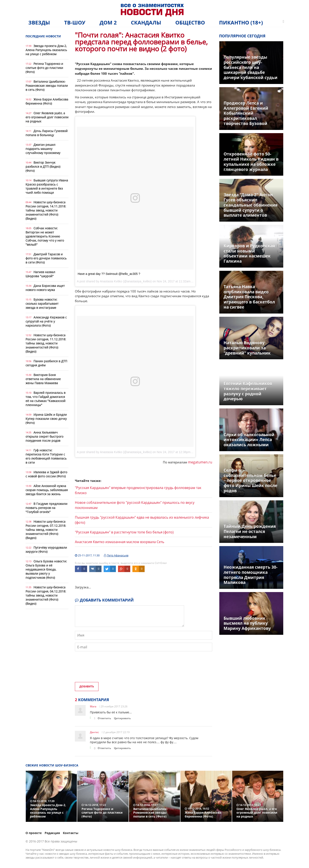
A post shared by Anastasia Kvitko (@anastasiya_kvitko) (114, 452)
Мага (93, 706)
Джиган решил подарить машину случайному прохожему (43, 149)
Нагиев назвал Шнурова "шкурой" (40, 274)
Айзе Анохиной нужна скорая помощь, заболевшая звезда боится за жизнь (47, 490)
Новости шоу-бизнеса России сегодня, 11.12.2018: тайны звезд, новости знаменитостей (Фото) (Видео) (46, 343)
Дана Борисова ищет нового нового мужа (45, 288)
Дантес (94, 732)
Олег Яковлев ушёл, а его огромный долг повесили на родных (47, 117)
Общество (190, 22)
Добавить (87, 686)
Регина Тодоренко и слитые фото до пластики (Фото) (44, 68)
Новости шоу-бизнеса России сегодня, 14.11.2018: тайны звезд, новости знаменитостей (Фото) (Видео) (46, 210)
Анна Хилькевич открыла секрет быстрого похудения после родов (44, 436)
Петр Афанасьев (118, 555)
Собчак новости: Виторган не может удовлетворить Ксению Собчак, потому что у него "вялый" (45, 236)
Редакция (52, 833)
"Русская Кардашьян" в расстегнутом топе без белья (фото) (124, 532)
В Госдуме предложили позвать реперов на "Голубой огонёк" (46, 508)
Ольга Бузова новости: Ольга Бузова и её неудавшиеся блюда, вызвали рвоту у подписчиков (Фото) (46, 569)
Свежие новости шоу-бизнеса (52, 765)
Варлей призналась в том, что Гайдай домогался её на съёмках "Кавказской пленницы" (45, 399)
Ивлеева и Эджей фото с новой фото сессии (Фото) (46, 474)
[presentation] (108, 670)
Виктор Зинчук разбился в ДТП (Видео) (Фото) (43, 167)
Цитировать (122, 718)
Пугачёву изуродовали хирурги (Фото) (46, 550)
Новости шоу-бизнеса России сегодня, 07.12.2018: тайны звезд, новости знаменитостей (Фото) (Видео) (46, 530)
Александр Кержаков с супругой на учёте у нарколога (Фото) (46, 321)
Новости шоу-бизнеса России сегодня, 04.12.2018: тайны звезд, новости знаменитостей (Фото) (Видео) (46, 595)
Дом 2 (108, 22)
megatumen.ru (200, 462)
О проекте (34, 833)
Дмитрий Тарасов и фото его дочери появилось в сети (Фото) (46, 258)
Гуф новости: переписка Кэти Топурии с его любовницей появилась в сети (46, 456)
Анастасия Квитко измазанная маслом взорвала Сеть (120, 542)
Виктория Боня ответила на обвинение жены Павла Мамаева (43, 379)
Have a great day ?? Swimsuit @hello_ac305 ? (109, 274)
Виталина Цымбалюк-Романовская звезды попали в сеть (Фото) (47, 86)
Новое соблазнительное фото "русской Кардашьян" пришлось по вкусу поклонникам (135, 505)
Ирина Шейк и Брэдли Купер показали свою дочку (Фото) (46, 419)
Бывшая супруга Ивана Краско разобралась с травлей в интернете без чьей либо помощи (47, 186)
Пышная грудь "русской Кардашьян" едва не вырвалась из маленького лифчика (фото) (142, 520)
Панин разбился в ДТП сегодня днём (46, 363)
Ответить (104, 718)
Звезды (39, 22)
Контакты (71, 833)
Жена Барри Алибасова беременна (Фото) (47, 101)
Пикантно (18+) (241, 22)
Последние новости (43, 36)
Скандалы (146, 22)
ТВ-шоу (75, 22)
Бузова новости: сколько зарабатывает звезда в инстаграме (42, 304)
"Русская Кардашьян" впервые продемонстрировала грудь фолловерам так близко (138, 490)
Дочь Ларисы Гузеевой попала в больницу (47, 133)
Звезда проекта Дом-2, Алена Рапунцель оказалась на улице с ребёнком (46, 50)
